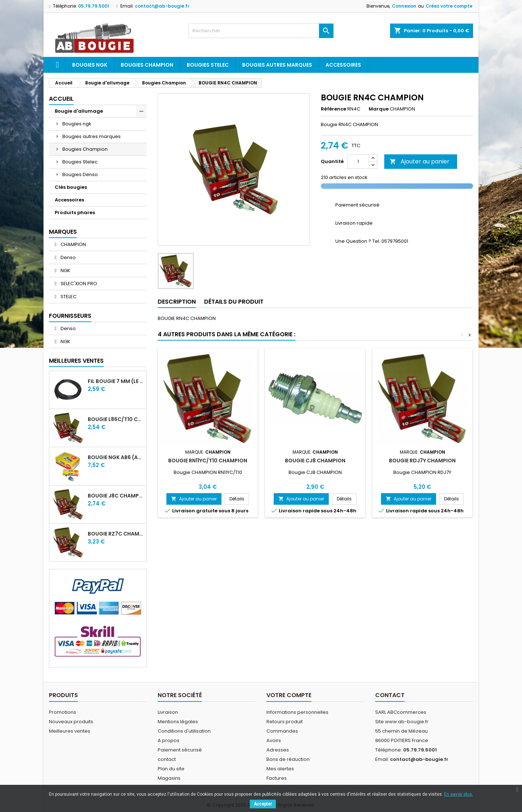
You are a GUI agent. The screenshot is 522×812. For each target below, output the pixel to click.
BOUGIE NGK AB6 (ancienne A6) (116, 457)
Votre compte (289, 695)
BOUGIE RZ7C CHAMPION (116, 534)
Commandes (282, 731)
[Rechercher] (261, 31)
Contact (390, 695)
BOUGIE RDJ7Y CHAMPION (422, 461)
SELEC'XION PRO (78, 284)
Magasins (169, 778)
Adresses (278, 750)
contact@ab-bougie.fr (162, 6)
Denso (68, 257)
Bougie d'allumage (79, 111)
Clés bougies (71, 187)
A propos (169, 740)
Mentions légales (178, 722)
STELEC (68, 297)
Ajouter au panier (420, 161)
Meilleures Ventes (76, 361)
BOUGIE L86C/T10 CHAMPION (116, 419)
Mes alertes (280, 769)
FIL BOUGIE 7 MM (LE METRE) (116, 381)
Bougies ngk (90, 65)
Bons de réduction (288, 759)
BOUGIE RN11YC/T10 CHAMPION (208, 461)
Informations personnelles (297, 712)
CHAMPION (73, 244)
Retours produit (285, 722)
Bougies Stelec (208, 65)
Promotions (63, 712)
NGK (65, 270)
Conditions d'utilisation (184, 731)
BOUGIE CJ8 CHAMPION (315, 461)
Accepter (263, 804)
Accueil (61, 99)
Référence (333, 109)
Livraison (168, 712)
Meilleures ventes (70, 731)
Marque (379, 109)
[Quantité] (358, 162)
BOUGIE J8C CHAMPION (116, 496)
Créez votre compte (449, 6)
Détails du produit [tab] (234, 302)
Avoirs (274, 740)
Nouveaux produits (71, 722)
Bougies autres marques (277, 65)
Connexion (404, 6)
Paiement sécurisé (180, 750)
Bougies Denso (80, 174)
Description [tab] (177, 302)
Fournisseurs (70, 316)
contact (167, 759)
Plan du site (171, 769)
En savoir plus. (459, 794)
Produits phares (75, 213)
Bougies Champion (147, 65)
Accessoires (343, 65)
